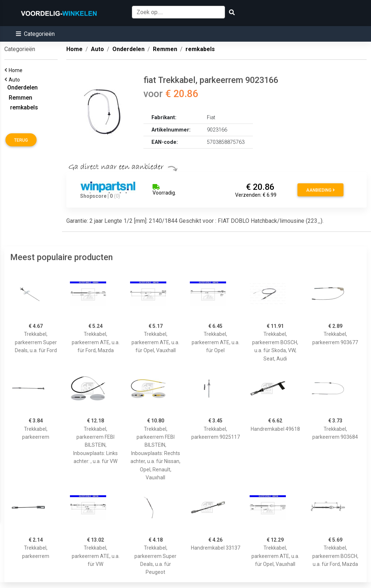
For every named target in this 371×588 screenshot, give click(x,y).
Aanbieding (320, 190)
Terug (21, 140)
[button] (35, 34)
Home (17, 70)
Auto (15, 80)
